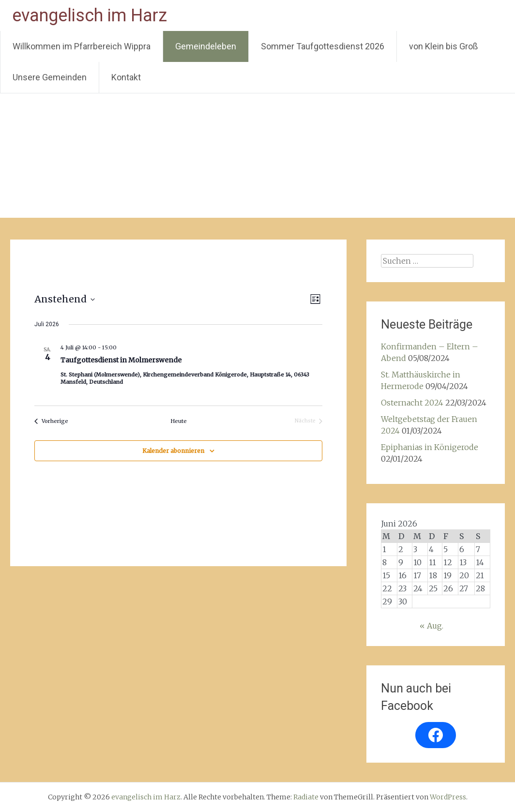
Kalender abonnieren (173, 451)
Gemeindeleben (206, 46)
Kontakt (126, 77)
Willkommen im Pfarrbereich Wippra (82, 46)
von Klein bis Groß (443, 46)
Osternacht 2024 (412, 403)
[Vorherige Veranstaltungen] (51, 421)
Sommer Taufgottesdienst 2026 (323, 46)
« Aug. (432, 626)
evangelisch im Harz (90, 15)
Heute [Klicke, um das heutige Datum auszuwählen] (179, 421)
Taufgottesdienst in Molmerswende (121, 360)
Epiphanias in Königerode (430, 447)
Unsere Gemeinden (50, 77)
